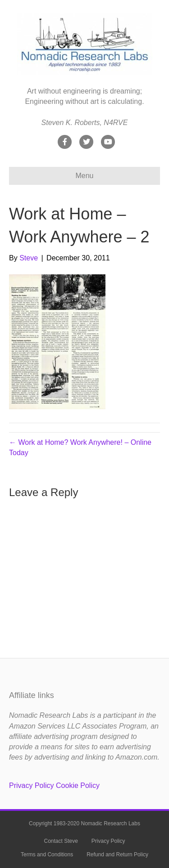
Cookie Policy (78, 785)
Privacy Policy (32, 785)
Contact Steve (61, 841)
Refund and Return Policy (117, 855)
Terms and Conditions (47, 855)
